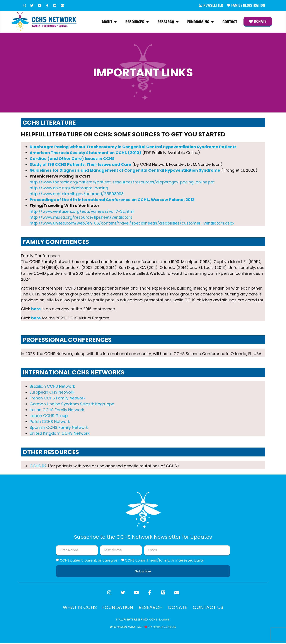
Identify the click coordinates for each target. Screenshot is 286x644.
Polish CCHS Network (50, 422)
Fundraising (200, 22)
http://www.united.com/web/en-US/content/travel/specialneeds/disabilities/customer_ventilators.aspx (132, 224)
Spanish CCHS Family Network (59, 428)
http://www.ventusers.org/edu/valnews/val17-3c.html (82, 212)
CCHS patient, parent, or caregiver (89, 561)
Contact (230, 22)
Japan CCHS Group (49, 416)
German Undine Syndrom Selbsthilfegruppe (72, 404)
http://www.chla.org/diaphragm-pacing (69, 188)
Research (168, 22)
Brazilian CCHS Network (52, 387)
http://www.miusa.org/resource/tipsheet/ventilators (81, 218)
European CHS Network (52, 393)
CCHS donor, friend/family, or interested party (164, 561)
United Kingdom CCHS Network (60, 434)
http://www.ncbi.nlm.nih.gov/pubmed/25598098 (77, 194)
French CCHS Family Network (58, 398)
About (109, 22)
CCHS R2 (38, 466)
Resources (137, 22)
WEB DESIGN (118, 628)
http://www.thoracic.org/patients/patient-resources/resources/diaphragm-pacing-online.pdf (122, 182)
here (36, 309)
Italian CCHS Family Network (57, 410)
